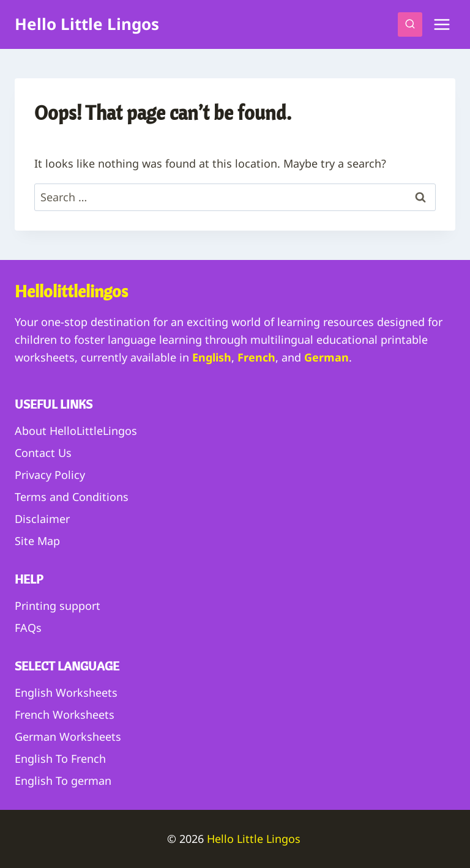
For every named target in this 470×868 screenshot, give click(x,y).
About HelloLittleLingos (76, 431)
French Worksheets (65, 714)
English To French (60, 759)
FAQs (28, 628)
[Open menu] (442, 24)
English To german (63, 781)
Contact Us (43, 453)
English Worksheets (66, 692)
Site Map (37, 541)
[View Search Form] (410, 24)
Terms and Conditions (72, 497)
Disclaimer (42, 519)
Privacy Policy (50, 475)
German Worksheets (68, 736)
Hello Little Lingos (255, 839)
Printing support (58, 606)
